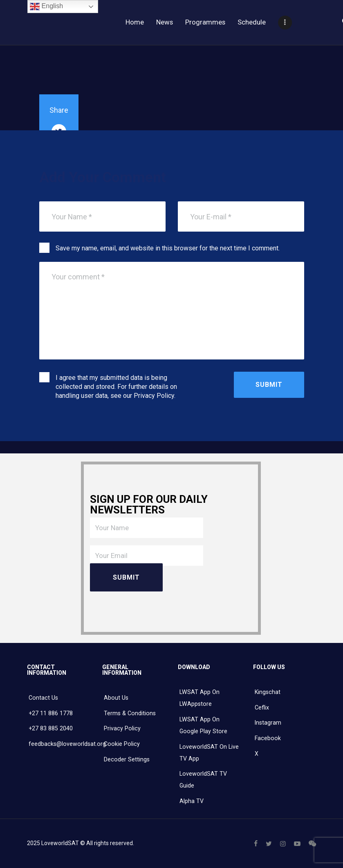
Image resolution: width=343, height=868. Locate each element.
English (46, 7)
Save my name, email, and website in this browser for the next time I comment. (168, 248)
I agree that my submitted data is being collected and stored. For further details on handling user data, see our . (116, 387)
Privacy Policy (154, 396)
